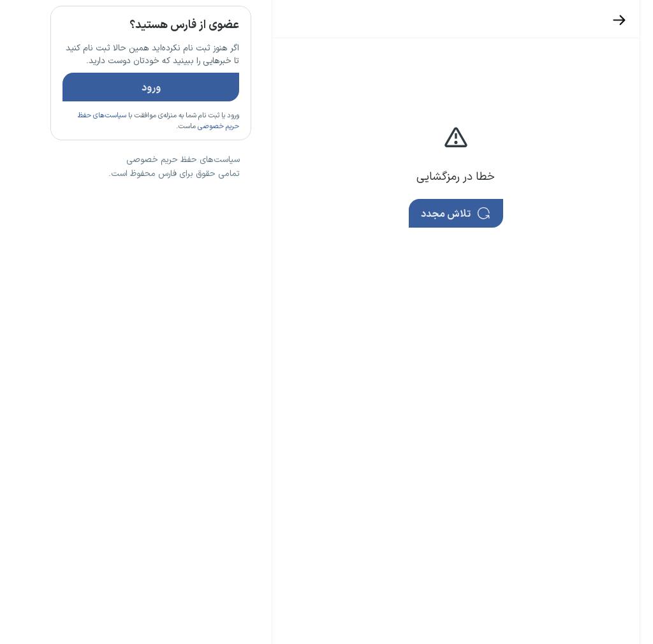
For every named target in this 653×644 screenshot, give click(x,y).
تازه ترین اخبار (162, 193)
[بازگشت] (575, 20)
